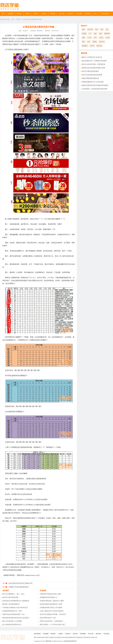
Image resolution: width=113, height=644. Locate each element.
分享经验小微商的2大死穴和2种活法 (15, 608)
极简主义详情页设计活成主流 (92, 57)
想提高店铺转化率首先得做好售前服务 (95, 85)
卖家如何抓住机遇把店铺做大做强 (93, 68)
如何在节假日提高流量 (10, 597)
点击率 (101, 38)
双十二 (96, 14)
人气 (90, 34)
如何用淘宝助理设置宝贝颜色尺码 (21, 583)
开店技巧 (36, 14)
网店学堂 (48, 641)
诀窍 (89, 42)
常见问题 (79, 14)
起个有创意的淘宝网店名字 (12, 625)
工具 (107, 29)
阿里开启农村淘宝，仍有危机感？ (52, 621)
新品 (97, 29)
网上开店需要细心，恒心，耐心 (13, 594)
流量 (100, 34)
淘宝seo (44, 14)
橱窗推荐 (107, 34)
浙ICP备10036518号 (70, 641)
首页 (3, 14)
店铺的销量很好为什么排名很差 (93, 82)
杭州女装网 (105, 14)
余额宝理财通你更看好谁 (90, 78)
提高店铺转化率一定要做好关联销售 (94, 61)
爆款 (84, 29)
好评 (95, 38)
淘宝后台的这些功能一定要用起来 (93, 64)
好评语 (92, 46)
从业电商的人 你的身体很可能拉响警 (94, 89)
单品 (84, 42)
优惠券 (95, 42)
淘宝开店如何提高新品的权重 (92, 75)
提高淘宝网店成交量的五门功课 (51, 604)
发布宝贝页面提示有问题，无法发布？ (53, 614)
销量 (84, 38)
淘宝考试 (70, 14)
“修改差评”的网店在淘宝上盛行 (51, 594)
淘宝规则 (11, 14)
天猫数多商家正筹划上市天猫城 (51, 608)
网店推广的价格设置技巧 (11, 604)
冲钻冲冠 (90, 29)
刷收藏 (84, 34)
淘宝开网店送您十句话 (48, 618)
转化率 (108, 38)
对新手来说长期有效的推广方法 (13, 614)
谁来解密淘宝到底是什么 (49, 597)
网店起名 (99, 46)
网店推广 (19, 14)
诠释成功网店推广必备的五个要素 (52, 601)
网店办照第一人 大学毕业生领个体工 (53, 625)
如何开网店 (37, 634)
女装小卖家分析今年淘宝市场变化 (52, 611)
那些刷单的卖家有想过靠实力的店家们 (16, 618)
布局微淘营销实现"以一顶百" (12, 611)
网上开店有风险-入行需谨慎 (12, 621)
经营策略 (53, 14)
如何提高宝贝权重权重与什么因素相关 (16, 601)
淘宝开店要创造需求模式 (90, 71)
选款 (95, 34)
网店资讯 (88, 14)
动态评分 (102, 42)
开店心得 (61, 14)
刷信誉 (27, 14)
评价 (102, 29)
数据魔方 (85, 46)
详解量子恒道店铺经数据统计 (19, 587)
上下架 (89, 38)
